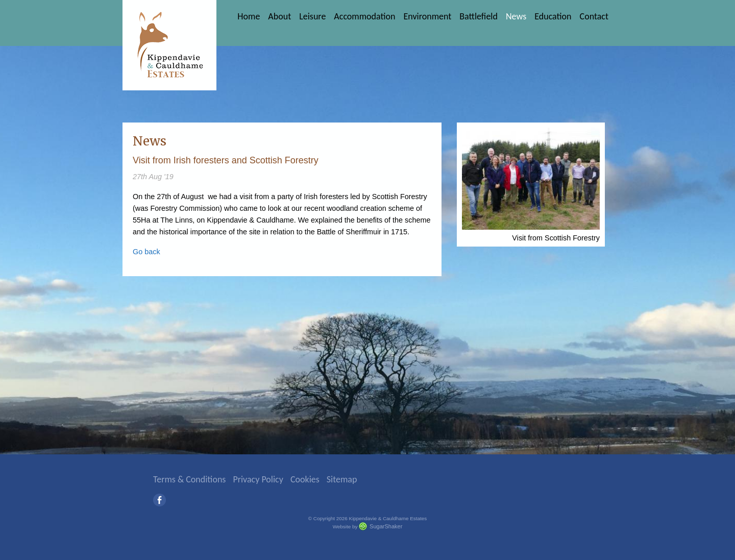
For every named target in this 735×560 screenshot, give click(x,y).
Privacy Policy (258, 479)
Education (553, 16)
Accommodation (364, 16)
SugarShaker (386, 526)
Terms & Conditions (189, 479)
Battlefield (479, 16)
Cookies (305, 479)
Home (249, 16)
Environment (427, 16)
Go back (146, 252)
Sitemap (342, 479)
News (516, 16)
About (279, 16)
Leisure (312, 16)
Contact (594, 16)
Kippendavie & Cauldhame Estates (169, 45)
